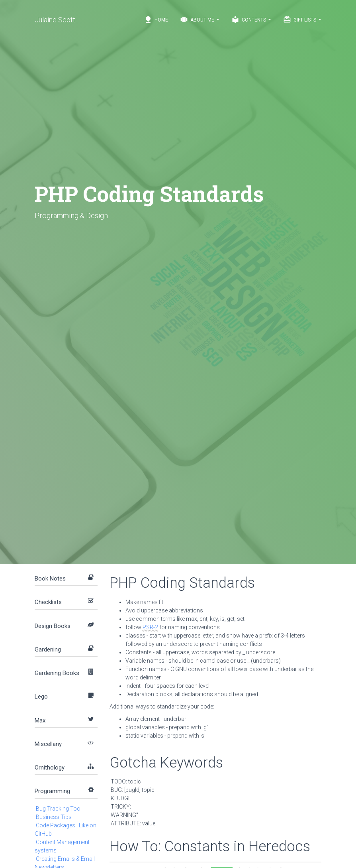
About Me (200, 20)
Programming (52, 791)
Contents (251, 20)
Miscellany (48, 744)
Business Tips (54, 817)
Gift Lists (302, 20)
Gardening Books (57, 673)
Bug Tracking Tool (59, 809)
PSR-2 (150, 627)
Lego (41, 697)
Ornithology (50, 768)
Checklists (48, 602)
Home (156, 20)
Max (40, 720)
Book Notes (50, 579)
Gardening (48, 650)
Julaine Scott (55, 20)
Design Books (53, 626)
